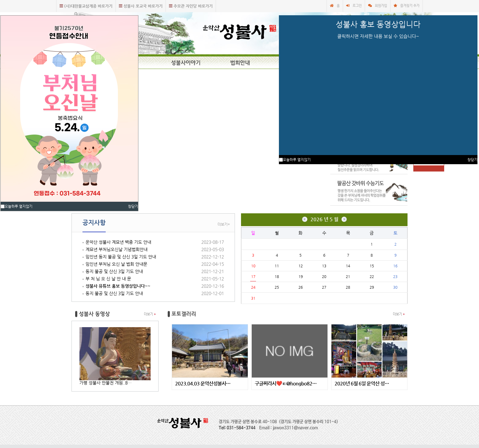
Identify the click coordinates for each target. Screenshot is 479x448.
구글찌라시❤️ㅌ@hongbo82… (286, 384)
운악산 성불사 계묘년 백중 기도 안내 (118, 242)
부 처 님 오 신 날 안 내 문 (108, 279)
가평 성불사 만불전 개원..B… (106, 383)
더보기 (148, 314)
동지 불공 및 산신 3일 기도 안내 (114, 271)
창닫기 (133, 206)
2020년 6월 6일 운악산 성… (362, 384)
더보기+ (224, 224)
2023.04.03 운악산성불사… (203, 384)
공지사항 (94, 223)
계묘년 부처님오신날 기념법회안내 (117, 249)
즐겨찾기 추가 (410, 6)
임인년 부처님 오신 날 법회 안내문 (116, 264)
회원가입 (381, 6)
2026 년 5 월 (324, 219)
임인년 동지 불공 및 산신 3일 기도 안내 (121, 257)
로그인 (357, 6)
